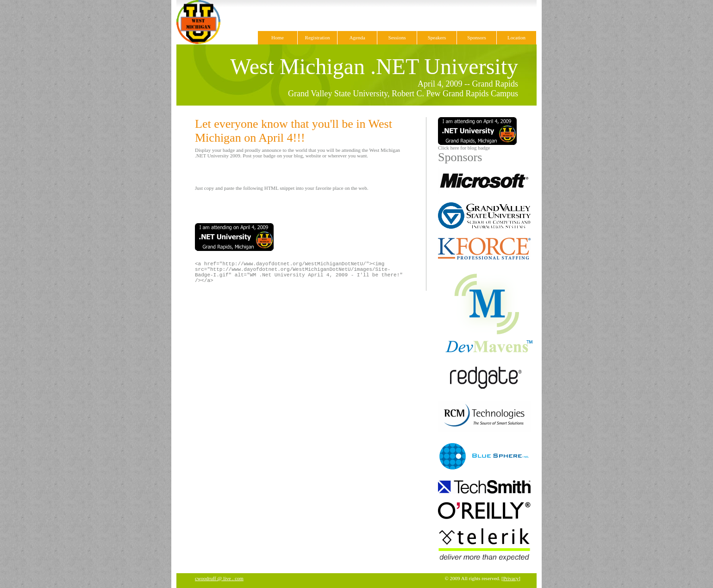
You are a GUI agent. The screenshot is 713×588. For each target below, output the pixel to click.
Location (516, 38)
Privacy (511, 578)
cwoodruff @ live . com (219, 578)
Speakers (437, 38)
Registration (318, 38)
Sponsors (476, 38)
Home (278, 38)
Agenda (357, 38)
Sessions (397, 38)
